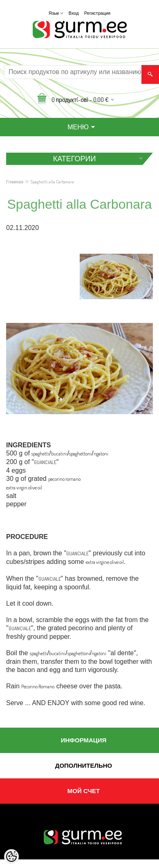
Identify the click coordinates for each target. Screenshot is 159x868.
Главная (15, 182)
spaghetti (40, 454)
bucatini (59, 454)
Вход (74, 13)
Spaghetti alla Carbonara (52, 182)
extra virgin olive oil (24, 488)
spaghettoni (80, 454)
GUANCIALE (45, 462)
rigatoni (101, 454)
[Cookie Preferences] (11, 857)
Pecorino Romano (38, 687)
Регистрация (97, 13)
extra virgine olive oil (105, 562)
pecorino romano (64, 479)
